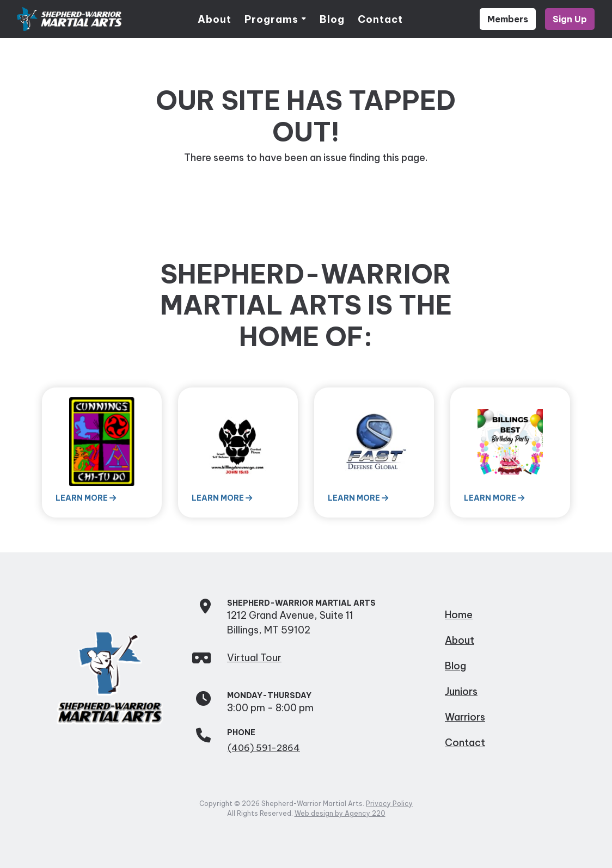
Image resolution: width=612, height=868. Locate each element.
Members (508, 19)
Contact (380, 19)
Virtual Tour (254, 658)
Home (459, 615)
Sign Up (570, 19)
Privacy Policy (389, 804)
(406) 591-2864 (264, 748)
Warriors (465, 717)
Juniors (461, 691)
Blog (332, 19)
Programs (271, 19)
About (215, 19)
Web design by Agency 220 (340, 813)
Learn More (86, 498)
